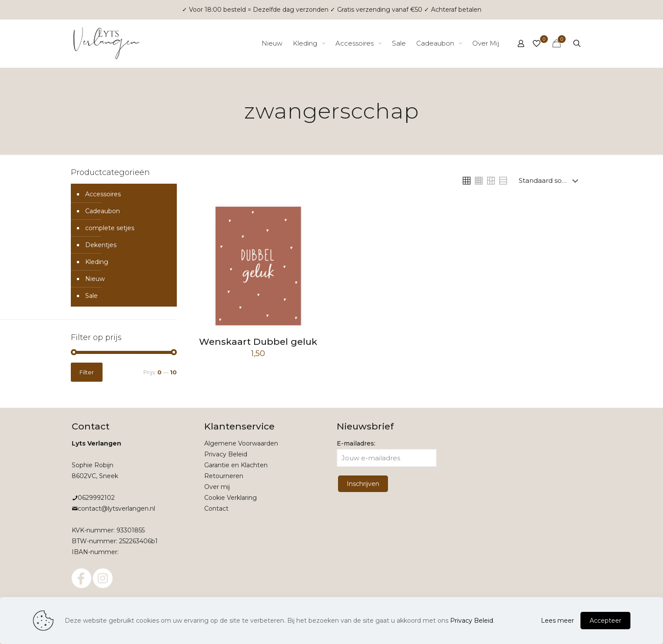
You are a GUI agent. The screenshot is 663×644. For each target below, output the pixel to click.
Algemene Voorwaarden (241, 443)
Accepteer (605, 621)
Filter (87, 372)
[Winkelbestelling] (550, 181)
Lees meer (557, 621)
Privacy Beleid (226, 454)
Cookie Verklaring (230, 498)
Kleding (97, 262)
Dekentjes (101, 245)
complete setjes (110, 228)
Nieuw (95, 279)
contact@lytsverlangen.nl (116, 509)
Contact (216, 509)
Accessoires (103, 194)
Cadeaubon (103, 211)
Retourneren (224, 476)
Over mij (217, 487)
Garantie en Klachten (236, 465)
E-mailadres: (387, 453)
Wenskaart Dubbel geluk (258, 342)
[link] (467, 181)
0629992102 (96, 498)
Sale (91, 296)
